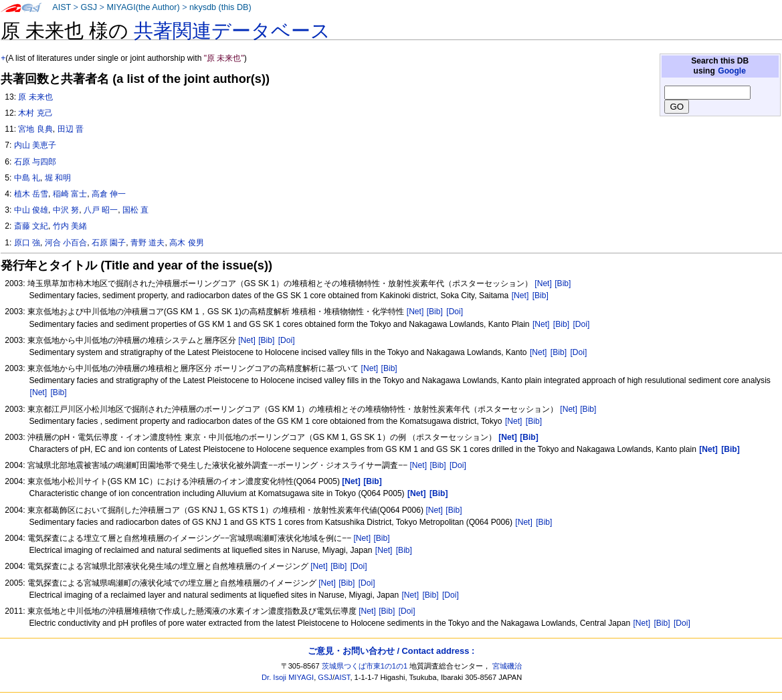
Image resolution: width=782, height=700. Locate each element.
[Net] (543, 283)
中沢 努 (66, 210)
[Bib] (563, 283)
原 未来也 (35, 97)
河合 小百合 (66, 243)
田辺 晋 (71, 129)
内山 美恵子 (35, 145)
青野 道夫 (148, 243)
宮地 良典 (35, 129)
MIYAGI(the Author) (143, 7)
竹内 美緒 (70, 226)
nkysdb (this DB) (220, 7)
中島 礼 (27, 178)
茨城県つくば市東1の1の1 (365, 666)
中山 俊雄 (31, 210)
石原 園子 (109, 243)
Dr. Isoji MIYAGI (288, 677)
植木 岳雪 (31, 194)
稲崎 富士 (70, 194)
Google (732, 71)
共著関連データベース (232, 31)
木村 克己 (35, 113)
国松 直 (135, 210)
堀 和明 (58, 178)
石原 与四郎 (35, 162)
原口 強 (27, 243)
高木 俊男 (186, 243)
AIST (62, 7)
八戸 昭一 (101, 210)
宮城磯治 (507, 666)
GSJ (89, 7)
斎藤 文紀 (31, 226)
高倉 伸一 (109, 194)
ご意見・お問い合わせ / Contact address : (391, 651)
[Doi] (455, 312)
